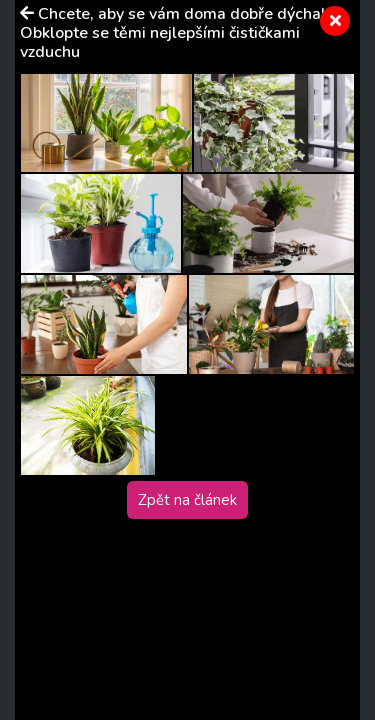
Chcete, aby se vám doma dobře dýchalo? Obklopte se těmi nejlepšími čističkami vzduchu (181, 33)
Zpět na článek (187, 500)
